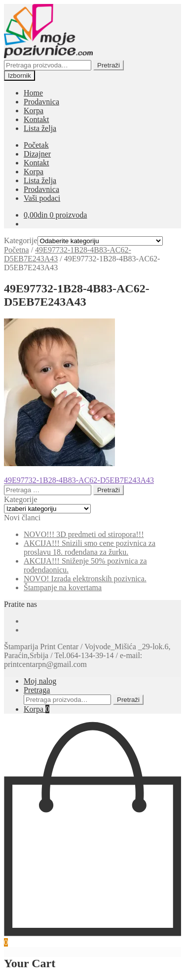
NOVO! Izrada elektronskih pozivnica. (85, 579)
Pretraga (37, 690)
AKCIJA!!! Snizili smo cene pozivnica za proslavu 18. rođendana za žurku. (90, 548)
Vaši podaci (42, 198)
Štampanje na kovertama (63, 587)
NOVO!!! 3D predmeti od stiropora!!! (84, 534)
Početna (17, 250)
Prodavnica (41, 102)
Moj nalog (40, 681)
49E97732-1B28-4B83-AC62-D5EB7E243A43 (79, 480)
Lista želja (40, 128)
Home (33, 93)
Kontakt (37, 119)
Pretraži (109, 65)
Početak (36, 145)
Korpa (34, 111)
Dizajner (37, 154)
